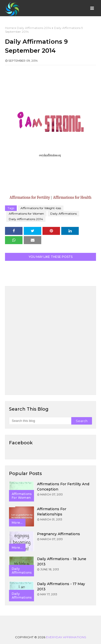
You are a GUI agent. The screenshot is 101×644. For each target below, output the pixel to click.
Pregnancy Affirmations (58, 534)
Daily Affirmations (63, 214)
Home (9, 28)
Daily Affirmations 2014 (34, 28)
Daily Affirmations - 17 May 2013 (61, 586)
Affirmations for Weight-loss (41, 208)
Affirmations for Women (26, 214)
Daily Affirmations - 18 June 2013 (62, 562)
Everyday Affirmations (66, 637)
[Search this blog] (40, 421)
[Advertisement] (50, 340)
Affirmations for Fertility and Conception (63, 487)
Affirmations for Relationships (52, 512)
